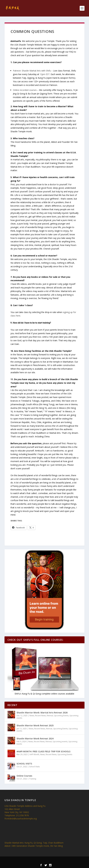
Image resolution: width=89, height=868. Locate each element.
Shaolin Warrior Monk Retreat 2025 (35, 725)
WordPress (65, 861)
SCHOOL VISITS (24, 764)
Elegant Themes (39, 861)
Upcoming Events (61, 716)
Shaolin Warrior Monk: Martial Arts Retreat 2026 (42, 713)
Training (33, 779)
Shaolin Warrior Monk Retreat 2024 (35, 739)
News (32, 716)
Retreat (50, 716)
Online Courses (24, 776)
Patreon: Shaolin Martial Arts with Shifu (32, 71)
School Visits (34, 767)
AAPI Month (34, 754)
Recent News (40, 716)
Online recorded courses (25, 90)
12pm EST (45, 74)
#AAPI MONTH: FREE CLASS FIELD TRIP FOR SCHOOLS (43, 751)
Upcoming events (60, 742)
